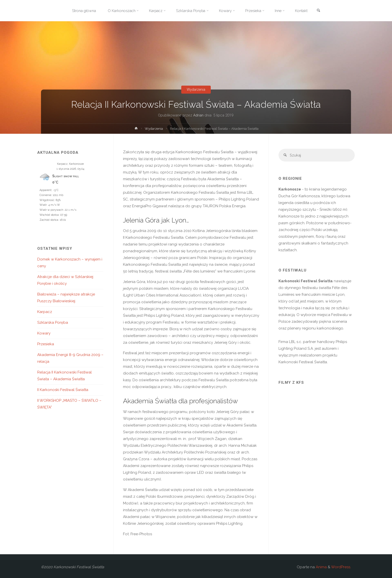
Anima (321, 567)
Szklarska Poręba (53, 322)
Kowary (44, 333)
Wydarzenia (196, 89)
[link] (321, 11)
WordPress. (341, 567)
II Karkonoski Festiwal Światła (63, 390)
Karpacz (45, 312)
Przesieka (46, 344)
